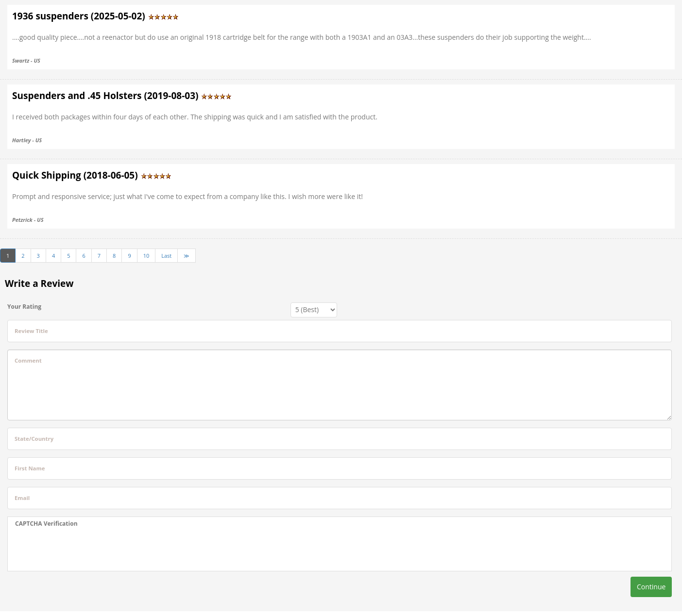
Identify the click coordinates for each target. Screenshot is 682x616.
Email (22, 498)
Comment (28, 360)
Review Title (31, 331)
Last (166, 256)
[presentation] (89, 549)
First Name (30, 468)
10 (146, 256)
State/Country (34, 439)
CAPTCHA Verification (46, 524)
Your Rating (24, 307)
